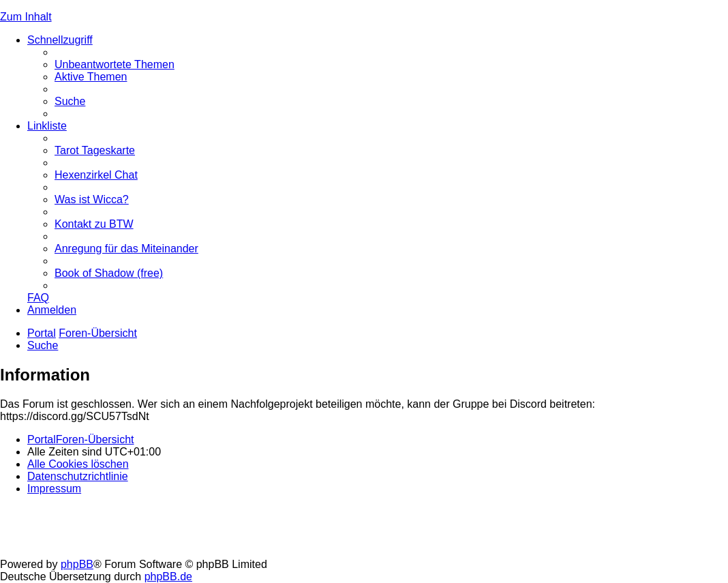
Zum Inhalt (26, 17)
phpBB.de (168, 577)
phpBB (77, 564)
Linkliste (47, 126)
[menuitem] (115, 64)
